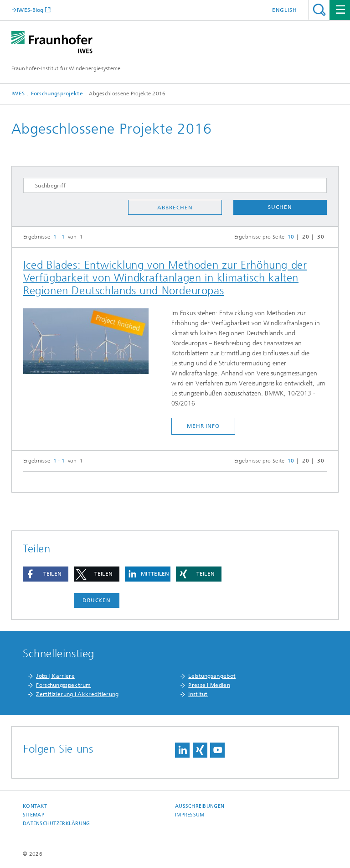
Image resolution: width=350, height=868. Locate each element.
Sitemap (33, 815)
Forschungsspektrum (63, 685)
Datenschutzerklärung (57, 824)
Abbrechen (175, 208)
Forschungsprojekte (57, 94)
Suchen (280, 207)
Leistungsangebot (212, 676)
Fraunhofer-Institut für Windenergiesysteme (66, 68)
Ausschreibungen (200, 806)
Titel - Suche (319, 10)
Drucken (97, 600)
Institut (198, 694)
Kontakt (35, 806)
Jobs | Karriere (55, 676)
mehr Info (203, 426)
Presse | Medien (209, 685)
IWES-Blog (30, 10)
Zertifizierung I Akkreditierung (77, 694)
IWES (18, 94)
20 (306, 237)
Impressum (190, 815)
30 (321, 237)
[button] (46, 574)
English (285, 10)
